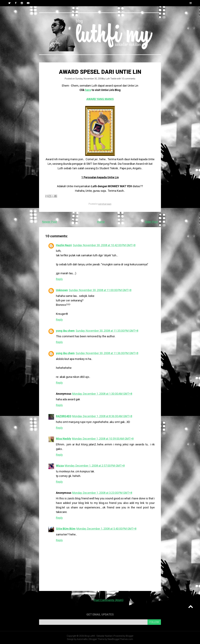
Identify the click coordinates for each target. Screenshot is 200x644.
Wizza (60, 466)
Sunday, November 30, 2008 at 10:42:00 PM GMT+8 (104, 245)
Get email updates (100, 614)
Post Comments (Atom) (109, 600)
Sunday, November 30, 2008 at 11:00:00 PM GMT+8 (100, 290)
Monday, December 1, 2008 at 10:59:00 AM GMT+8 (103, 439)
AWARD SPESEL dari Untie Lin (100, 72)
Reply (59, 279)
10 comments (128, 79)
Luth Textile (111, 79)
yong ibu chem (65, 331)
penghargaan (105, 204)
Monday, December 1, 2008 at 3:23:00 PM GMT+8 (102, 493)
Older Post (151, 222)
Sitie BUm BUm (66, 529)
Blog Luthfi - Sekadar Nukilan (98, 636)
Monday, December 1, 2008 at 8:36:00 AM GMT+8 (102, 416)
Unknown (62, 290)
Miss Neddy (64, 439)
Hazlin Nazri (64, 245)
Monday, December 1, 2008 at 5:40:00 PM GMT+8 (106, 529)
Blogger (130, 636)
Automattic (82, 639)
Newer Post (50, 222)
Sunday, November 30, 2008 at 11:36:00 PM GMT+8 (107, 353)
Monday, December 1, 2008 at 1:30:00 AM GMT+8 (102, 394)
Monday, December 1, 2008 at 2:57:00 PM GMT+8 (95, 466)
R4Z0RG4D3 (64, 416)
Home (101, 222)
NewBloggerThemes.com (120, 639)
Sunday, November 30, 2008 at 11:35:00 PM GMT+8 (107, 331)
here (88, 90)
